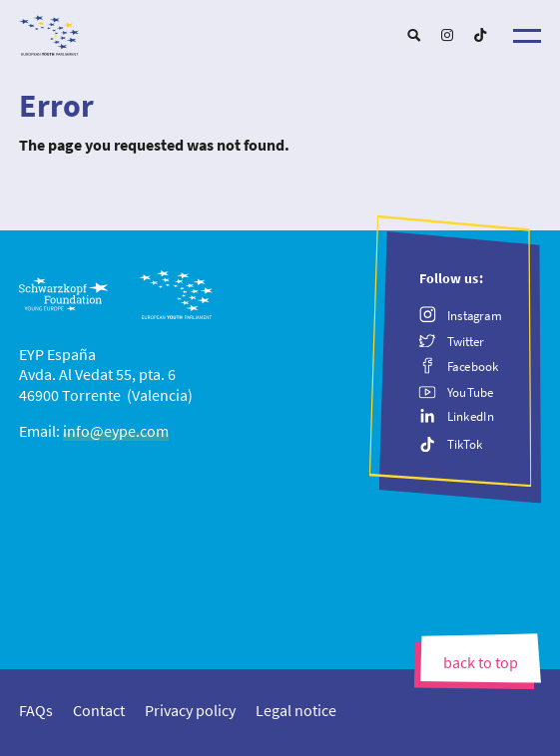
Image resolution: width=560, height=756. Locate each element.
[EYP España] (280, 30)
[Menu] (527, 36)
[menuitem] (414, 35)
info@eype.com (116, 431)
